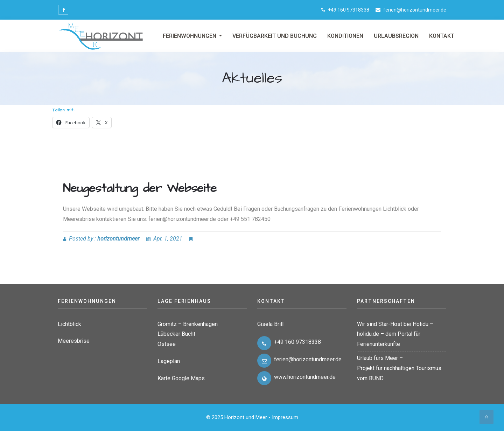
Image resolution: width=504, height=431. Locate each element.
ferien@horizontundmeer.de (415, 10)
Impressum (285, 417)
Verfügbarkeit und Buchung (275, 36)
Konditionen (345, 36)
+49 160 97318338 (349, 10)
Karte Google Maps (181, 378)
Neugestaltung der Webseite (140, 188)
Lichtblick (69, 324)
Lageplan (169, 361)
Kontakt (442, 36)
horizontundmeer (118, 239)
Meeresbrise (74, 341)
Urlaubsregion (396, 36)
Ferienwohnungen (190, 36)
